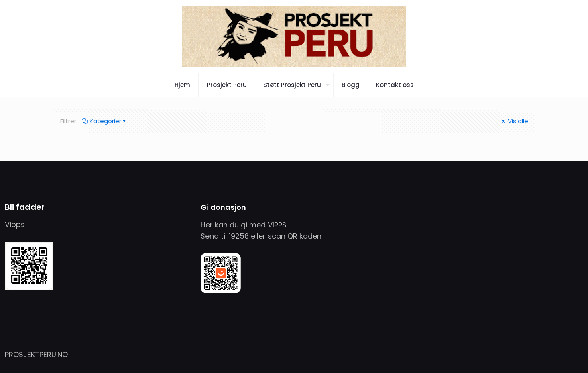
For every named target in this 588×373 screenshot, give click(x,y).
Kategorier (105, 121)
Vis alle (514, 121)
